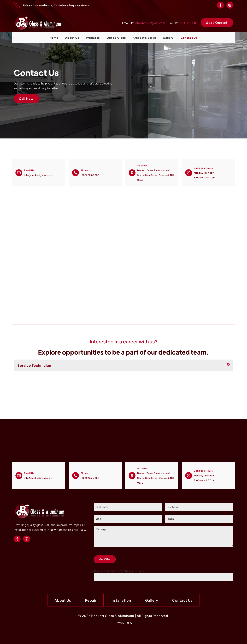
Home (54, 38)
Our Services (116, 38)
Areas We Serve (144, 38)
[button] (123, 365)
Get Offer (105, 559)
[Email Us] (19, 173)
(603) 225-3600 (188, 23)
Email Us (29, 170)
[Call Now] (75, 173)
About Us (72, 38)
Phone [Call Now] (84, 170)
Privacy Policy (123, 623)
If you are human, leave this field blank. (119, 571)
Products (93, 38)
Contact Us (189, 38)
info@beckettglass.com (150, 23)
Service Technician (34, 365)
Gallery (168, 38)
